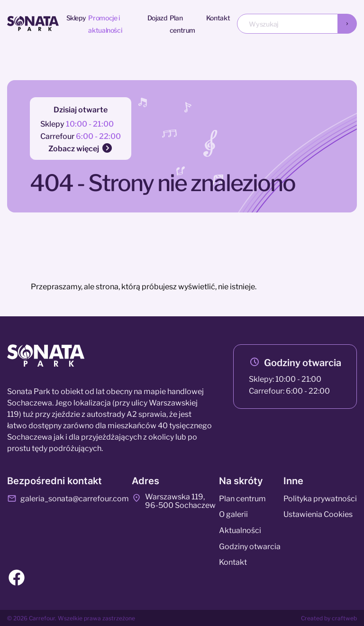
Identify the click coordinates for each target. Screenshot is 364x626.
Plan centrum (242, 498)
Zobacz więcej (81, 148)
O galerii (233, 514)
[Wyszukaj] (347, 24)
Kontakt (218, 17)
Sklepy (76, 17)
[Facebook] (17, 579)
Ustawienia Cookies (318, 514)
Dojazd (157, 17)
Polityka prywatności (320, 498)
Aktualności (240, 530)
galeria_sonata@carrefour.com (68, 498)
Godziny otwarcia (303, 362)
